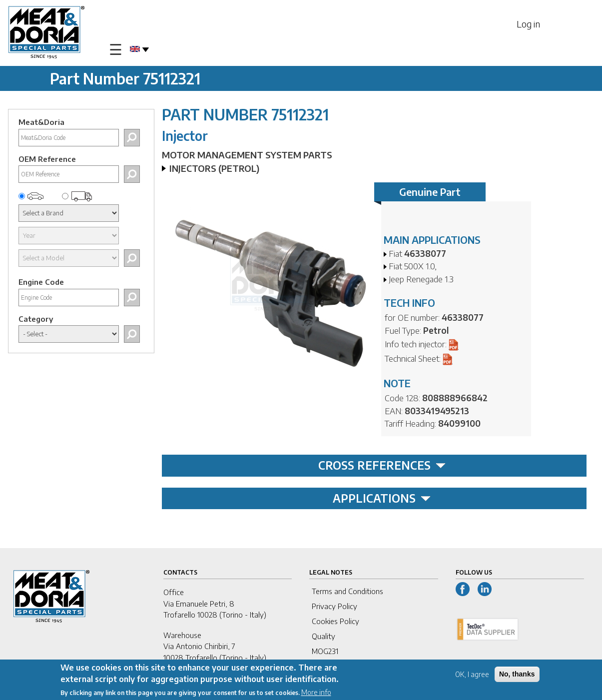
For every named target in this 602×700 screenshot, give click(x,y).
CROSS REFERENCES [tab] (382, 465)
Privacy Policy (334, 606)
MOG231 (325, 651)
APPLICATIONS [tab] (382, 498)
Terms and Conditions (347, 591)
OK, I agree (472, 675)
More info (316, 693)
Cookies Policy (335, 621)
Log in (528, 24)
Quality (323, 636)
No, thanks (517, 675)
